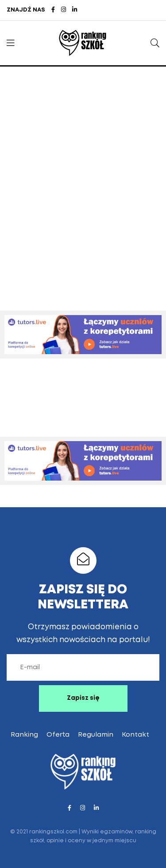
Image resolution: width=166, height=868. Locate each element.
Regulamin (96, 735)
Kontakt (135, 735)
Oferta (58, 735)
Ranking (24, 735)
